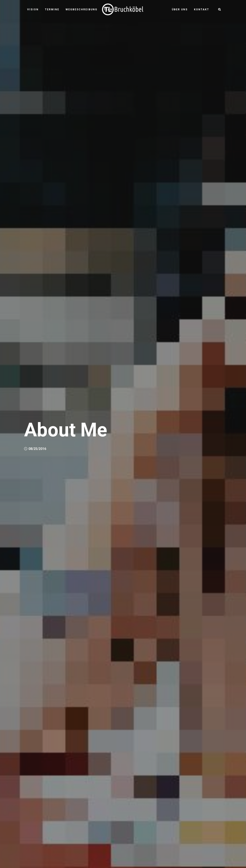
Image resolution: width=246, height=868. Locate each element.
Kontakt (202, 9)
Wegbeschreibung (81, 9)
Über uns (180, 9)
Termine (52, 9)
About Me (66, 430)
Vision (33, 9)
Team (108, 9)
